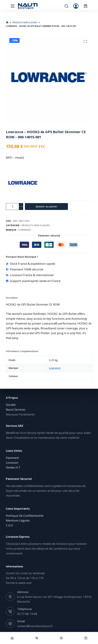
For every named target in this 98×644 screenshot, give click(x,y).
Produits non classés (36, 225)
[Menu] (13, 6)
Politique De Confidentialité (25, 516)
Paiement (12, 458)
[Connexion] (76, 6)
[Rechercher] (66, 6)
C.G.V (9, 525)
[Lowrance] (12, 183)
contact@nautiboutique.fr (35, 626)
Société (11, 405)
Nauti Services (16, 409)
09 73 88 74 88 (27, 614)
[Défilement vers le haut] (61, 638)
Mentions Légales (18, 520)
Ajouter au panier (46, 206)
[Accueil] (12, 638)
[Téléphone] (37, 638)
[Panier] (86, 638)
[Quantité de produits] (15, 207)
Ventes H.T (13, 467)
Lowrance (25, 230)
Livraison (12, 463)
